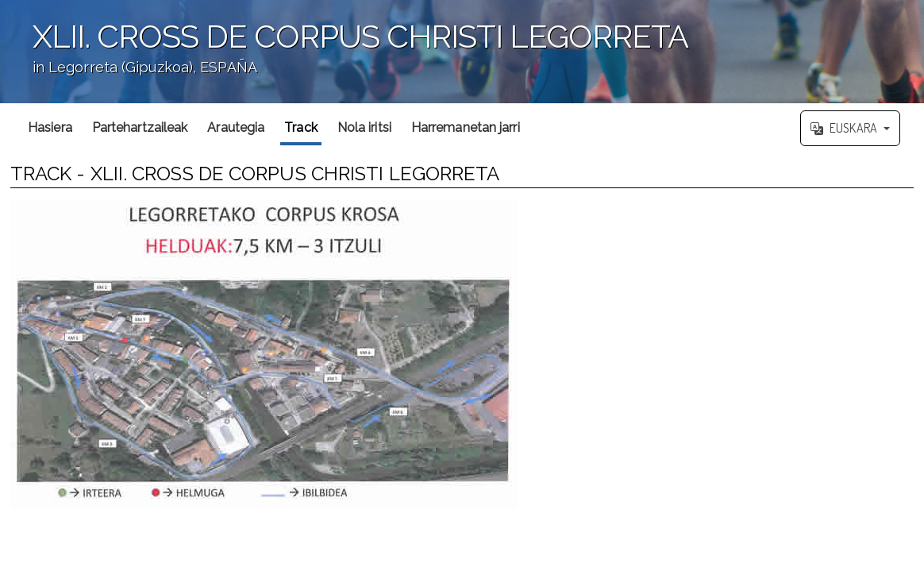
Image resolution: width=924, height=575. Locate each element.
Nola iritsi (364, 127)
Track (301, 127)
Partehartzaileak (140, 127)
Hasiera (50, 127)
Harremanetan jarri (466, 127)
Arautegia (236, 127)
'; (462, 52)
